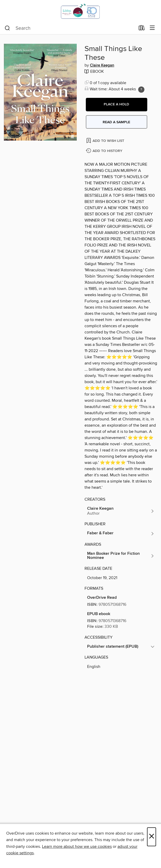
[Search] (7, 28)
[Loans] (142, 29)
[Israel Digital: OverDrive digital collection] (80, 11)
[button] (117, 105)
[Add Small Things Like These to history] (105, 151)
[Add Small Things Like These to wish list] (106, 140)
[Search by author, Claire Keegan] (121, 511)
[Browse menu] (152, 28)
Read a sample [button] (116, 122)
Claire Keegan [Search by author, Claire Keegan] (102, 65)
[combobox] (70, 28)
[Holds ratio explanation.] (141, 90)
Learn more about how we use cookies (77, 847)
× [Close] (152, 837)
